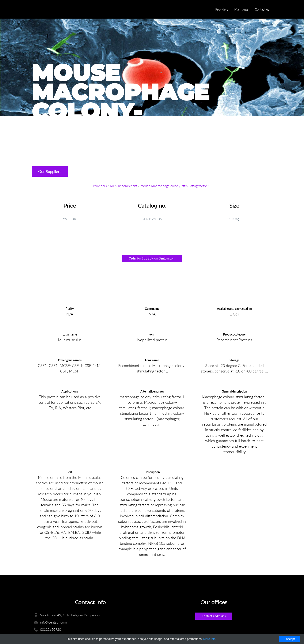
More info (209, 639)
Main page (241, 9)
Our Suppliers (50, 171)
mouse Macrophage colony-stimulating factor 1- (176, 186)
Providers (222, 9)
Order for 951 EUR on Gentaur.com (152, 258)
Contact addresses (214, 616)
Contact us (262, 9)
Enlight (52, 10)
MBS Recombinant (124, 186)
